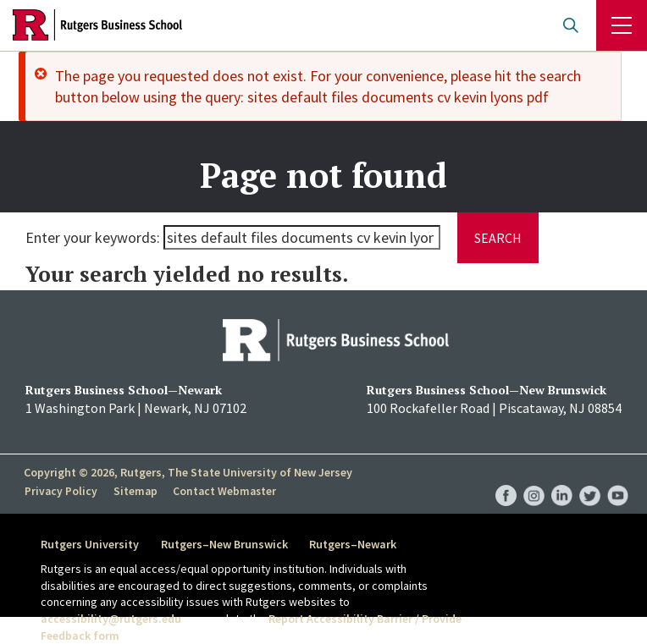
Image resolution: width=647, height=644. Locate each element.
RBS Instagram (534, 479)
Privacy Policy (61, 491)
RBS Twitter (590, 479)
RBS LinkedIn (562, 479)
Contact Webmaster (222, 491)
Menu (622, 25)
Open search (571, 25)
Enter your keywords (91, 237)
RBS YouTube (618, 479)
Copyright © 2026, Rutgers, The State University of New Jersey (188, 472)
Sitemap (133, 491)
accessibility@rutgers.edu (111, 619)
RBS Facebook (506, 479)
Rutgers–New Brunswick (226, 544)
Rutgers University (90, 544)
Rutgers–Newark (357, 544)
